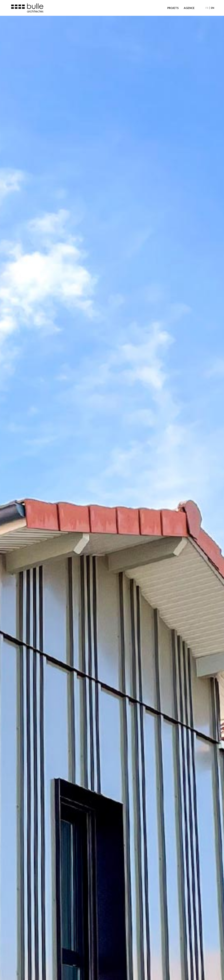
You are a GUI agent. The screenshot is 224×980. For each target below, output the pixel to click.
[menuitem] (207, 8)
